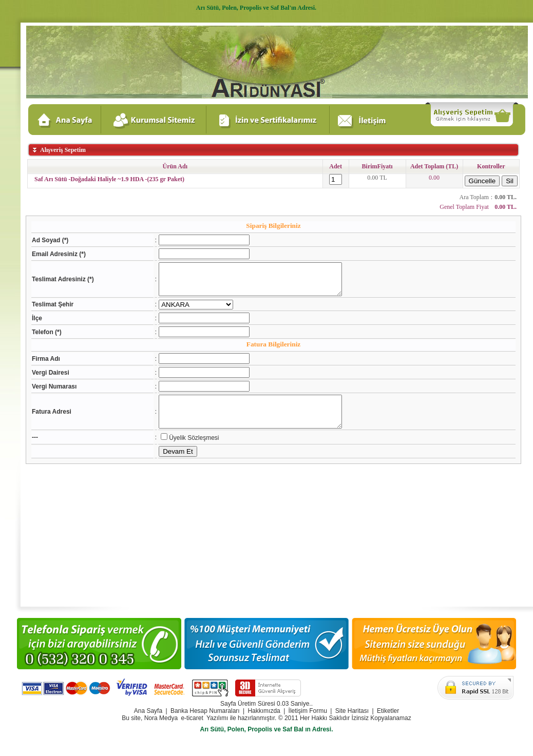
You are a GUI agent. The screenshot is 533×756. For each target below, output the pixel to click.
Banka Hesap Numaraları (205, 711)
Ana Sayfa (148, 711)
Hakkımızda (264, 711)
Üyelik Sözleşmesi (184, 450)
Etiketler (388, 711)
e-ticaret (192, 718)
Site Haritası (352, 711)
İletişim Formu (308, 711)
